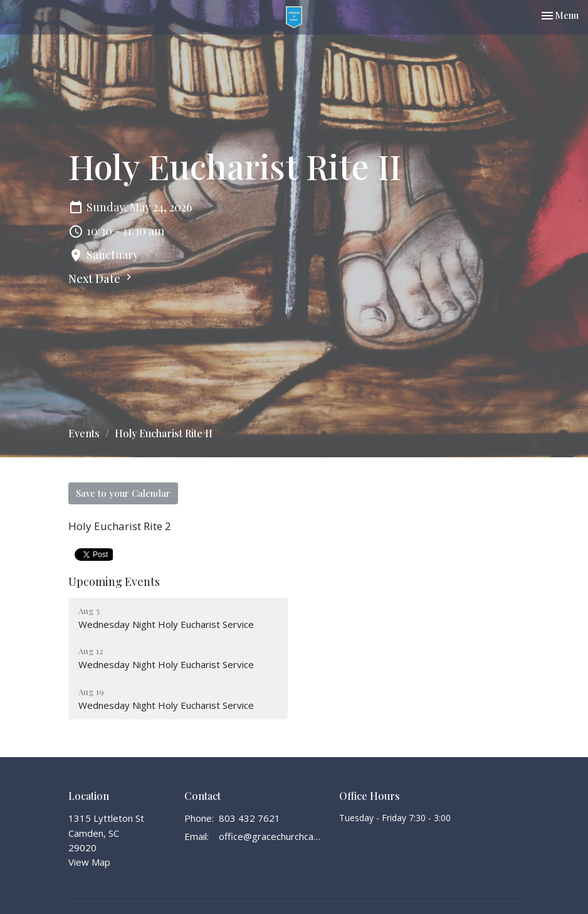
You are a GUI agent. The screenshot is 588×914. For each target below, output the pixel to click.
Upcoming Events (114, 582)
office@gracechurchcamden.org (273, 836)
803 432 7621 (249, 818)
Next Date (102, 279)
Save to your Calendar (123, 493)
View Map (89, 862)
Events (84, 433)
